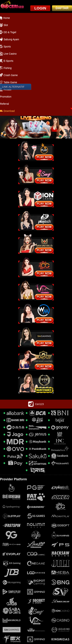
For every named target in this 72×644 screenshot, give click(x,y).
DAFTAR (62, 8)
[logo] (12, 5)
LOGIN (40, 8)
